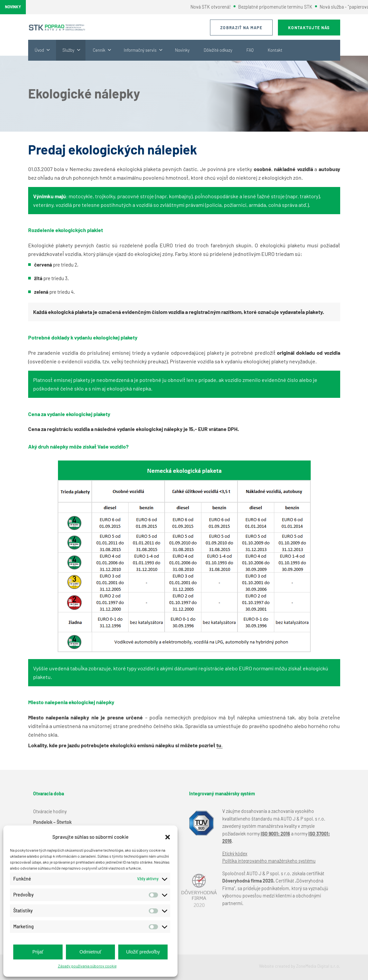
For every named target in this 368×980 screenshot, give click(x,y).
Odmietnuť (90, 952)
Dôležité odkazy (218, 50)
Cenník (99, 50)
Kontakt (275, 50)
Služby (69, 50)
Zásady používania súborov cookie (87, 966)
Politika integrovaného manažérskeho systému (269, 861)
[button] (168, 837)
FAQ (250, 50)
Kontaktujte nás (309, 28)
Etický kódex (235, 854)
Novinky (182, 50)
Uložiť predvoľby (143, 952)
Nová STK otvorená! (215, 7)
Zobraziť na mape (241, 28)
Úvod (39, 50)
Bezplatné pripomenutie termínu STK (279, 7)
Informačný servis (140, 50)
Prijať (38, 952)
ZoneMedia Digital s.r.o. (318, 966)
